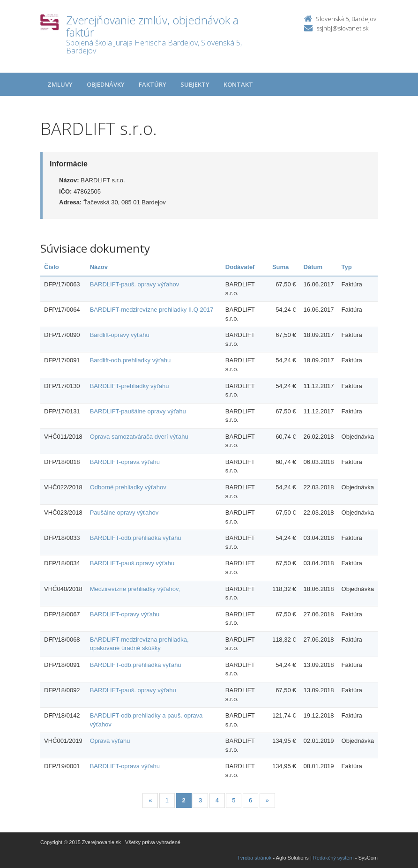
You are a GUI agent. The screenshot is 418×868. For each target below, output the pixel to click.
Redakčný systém (333, 858)
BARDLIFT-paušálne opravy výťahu (138, 411)
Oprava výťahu (110, 741)
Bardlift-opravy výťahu (120, 335)
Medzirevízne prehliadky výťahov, (135, 589)
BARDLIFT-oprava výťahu (125, 462)
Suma (280, 267)
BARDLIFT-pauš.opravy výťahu (132, 563)
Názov (99, 267)
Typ (347, 267)
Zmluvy (60, 84)
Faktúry (153, 84)
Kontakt (238, 84)
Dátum (313, 267)
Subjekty (195, 84)
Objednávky (106, 84)
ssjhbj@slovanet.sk (342, 28)
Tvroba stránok (254, 858)
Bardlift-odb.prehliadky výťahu (131, 360)
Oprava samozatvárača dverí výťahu (139, 437)
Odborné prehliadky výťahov (128, 487)
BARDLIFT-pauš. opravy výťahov (135, 284)
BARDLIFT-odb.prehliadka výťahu (136, 538)
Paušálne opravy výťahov (124, 513)
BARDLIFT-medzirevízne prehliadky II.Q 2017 (152, 310)
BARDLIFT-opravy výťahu (125, 614)
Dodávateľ (240, 267)
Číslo (52, 267)
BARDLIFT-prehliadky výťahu (130, 386)
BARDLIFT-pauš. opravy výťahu (133, 690)
